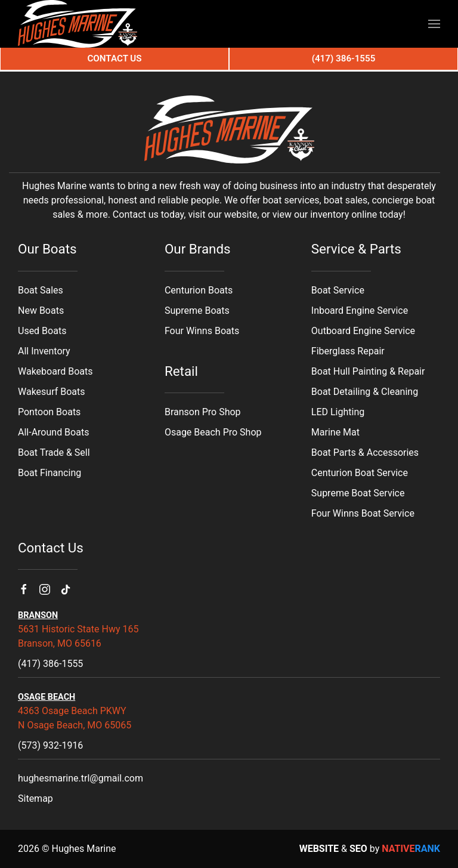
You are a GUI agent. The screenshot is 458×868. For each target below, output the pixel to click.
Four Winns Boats (202, 331)
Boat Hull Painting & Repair (368, 371)
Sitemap (35, 799)
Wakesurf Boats (52, 392)
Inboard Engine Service (360, 311)
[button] (434, 24)
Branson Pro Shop (203, 412)
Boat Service (338, 290)
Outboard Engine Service (363, 331)
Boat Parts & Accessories (365, 452)
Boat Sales (41, 290)
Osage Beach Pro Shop (213, 432)
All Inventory (44, 351)
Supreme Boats (197, 311)
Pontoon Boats (49, 412)
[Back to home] (78, 24)
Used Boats (42, 331)
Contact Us (114, 58)
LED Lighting (338, 412)
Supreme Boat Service (358, 493)
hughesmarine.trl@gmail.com (81, 778)
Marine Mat (335, 432)
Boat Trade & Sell (54, 452)
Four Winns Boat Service (363, 513)
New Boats (41, 311)
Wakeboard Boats (55, 371)
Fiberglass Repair (348, 351)
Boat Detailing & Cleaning (365, 392)
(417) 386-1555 (50, 664)
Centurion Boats (199, 290)
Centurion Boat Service (360, 473)
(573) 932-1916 (50, 745)
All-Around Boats (53, 432)
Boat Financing (49, 473)
